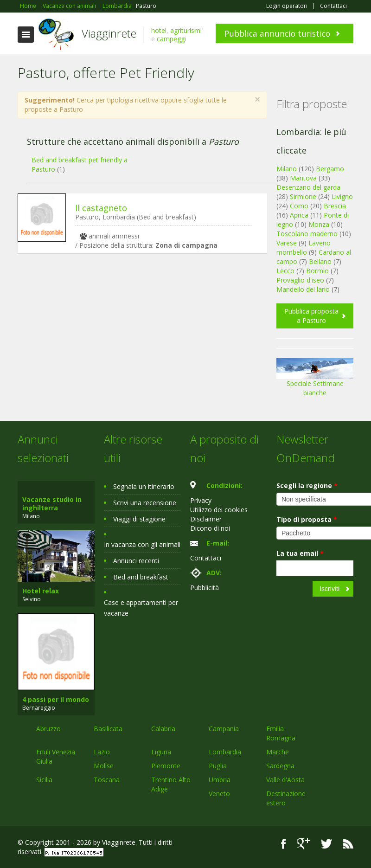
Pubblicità (205, 588)
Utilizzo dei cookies (219, 510)
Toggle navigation (26, 35)
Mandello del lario (303, 289)
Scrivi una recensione (145, 503)
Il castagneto (101, 208)
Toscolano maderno (307, 234)
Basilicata (108, 729)
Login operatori (287, 6)
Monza (319, 224)
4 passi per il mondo (56, 699)
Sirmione (303, 196)
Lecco (285, 271)
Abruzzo (48, 729)
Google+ (304, 844)
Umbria (220, 780)
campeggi (171, 39)
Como (299, 206)
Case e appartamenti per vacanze (141, 608)
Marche (278, 752)
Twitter (326, 844)
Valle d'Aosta (285, 780)
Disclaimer (206, 519)
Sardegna (280, 766)
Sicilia (44, 780)
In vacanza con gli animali (142, 544)
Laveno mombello (304, 248)
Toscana (107, 780)
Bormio (317, 271)
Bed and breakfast (141, 577)
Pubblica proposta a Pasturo (311, 316)
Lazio (102, 752)
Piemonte (166, 766)
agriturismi (186, 30)
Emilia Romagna (281, 733)
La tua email (300, 553)
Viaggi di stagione (139, 519)
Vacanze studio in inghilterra (52, 504)
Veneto (219, 794)
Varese (287, 243)
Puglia (218, 766)
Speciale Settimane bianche (315, 381)
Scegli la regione (307, 485)
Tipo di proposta (307, 519)
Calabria (163, 729)
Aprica (299, 215)
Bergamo (330, 169)
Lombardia (225, 752)
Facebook (284, 844)
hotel (159, 30)
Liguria (161, 752)
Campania (224, 729)
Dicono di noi (210, 528)
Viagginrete (109, 33)
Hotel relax (41, 591)
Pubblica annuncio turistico (277, 33)
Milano (287, 169)
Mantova (303, 178)
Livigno (342, 196)
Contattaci (333, 6)
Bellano (320, 261)
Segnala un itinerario (144, 486)
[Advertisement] (138, 332)
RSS (348, 844)
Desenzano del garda (308, 187)
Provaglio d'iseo (300, 280)
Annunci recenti (136, 561)
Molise (104, 766)
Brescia (335, 206)
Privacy (201, 500)
